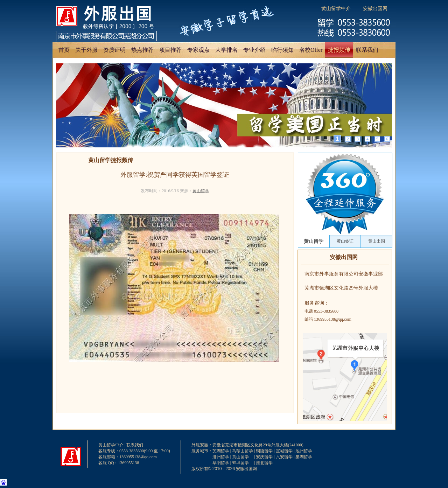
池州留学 (304, 451)
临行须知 (282, 50)
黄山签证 (345, 241)
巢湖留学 (304, 457)
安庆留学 (264, 457)
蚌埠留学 (240, 463)
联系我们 (367, 50)
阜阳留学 (221, 463)
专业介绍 (254, 50)
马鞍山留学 (243, 451)
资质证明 (114, 50)
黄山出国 (377, 241)
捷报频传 (339, 50)
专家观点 (198, 50)
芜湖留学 (221, 451)
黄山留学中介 (336, 9)
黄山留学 (201, 191)
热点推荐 (142, 50)
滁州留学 (221, 457)
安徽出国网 (375, 9)
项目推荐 (170, 50)
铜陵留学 (264, 451)
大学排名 (226, 50)
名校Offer (311, 50)
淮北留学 (264, 463)
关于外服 (86, 50)
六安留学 (284, 457)
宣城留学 (284, 451)
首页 (64, 50)
